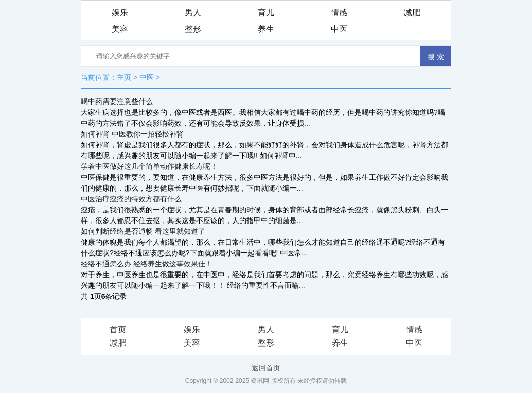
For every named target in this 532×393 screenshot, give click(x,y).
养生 (266, 29)
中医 (339, 29)
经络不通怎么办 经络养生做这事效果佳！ (147, 264)
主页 (124, 77)
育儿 (266, 13)
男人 (193, 13)
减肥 (412, 13)
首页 (118, 329)
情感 (339, 13)
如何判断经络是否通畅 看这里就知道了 (143, 231)
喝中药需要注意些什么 (117, 101)
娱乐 (120, 13)
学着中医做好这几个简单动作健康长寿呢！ (149, 166)
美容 (120, 29)
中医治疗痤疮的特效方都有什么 (131, 199)
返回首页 (266, 368)
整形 (193, 29)
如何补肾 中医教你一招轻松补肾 (132, 134)
